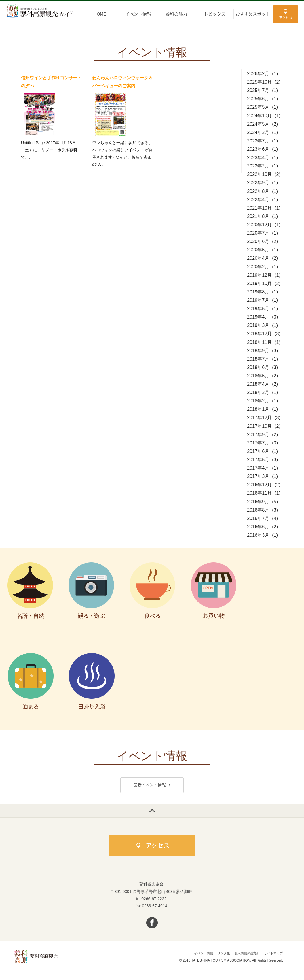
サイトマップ (273, 955)
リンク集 (219, 955)
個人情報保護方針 (244, 955)
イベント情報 (197, 955)
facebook (152, 924)
